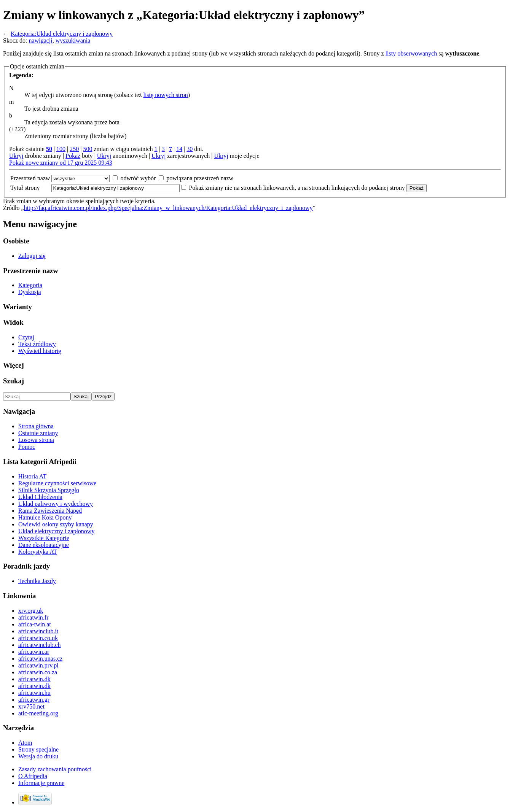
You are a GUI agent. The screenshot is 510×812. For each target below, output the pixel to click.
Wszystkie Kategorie (44, 538)
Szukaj (14, 381)
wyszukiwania (73, 41)
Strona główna (36, 426)
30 (190, 149)
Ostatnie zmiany (38, 433)
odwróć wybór (138, 178)
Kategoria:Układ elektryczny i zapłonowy (62, 34)
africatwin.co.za (38, 672)
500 (88, 149)
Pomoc (27, 447)
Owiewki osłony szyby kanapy (56, 524)
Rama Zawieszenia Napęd (50, 511)
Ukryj (16, 156)
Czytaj (26, 337)
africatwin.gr (34, 700)
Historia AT (32, 476)
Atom (25, 743)
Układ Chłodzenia (40, 497)
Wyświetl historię (40, 351)
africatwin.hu (34, 693)
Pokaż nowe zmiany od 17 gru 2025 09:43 (61, 163)
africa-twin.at (35, 624)
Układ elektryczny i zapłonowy (56, 531)
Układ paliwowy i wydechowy (56, 504)
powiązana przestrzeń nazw (200, 178)
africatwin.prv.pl (38, 665)
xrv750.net (31, 706)
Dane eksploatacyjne (44, 545)
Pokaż (73, 156)
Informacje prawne (41, 783)
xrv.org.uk (31, 611)
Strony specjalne (38, 749)
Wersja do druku (38, 756)
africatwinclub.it (38, 631)
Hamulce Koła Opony (45, 517)
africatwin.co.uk (38, 638)
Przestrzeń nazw (30, 178)
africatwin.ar (34, 652)
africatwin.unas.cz (40, 659)
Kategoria (30, 285)
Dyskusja (30, 292)
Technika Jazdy (37, 581)
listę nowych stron (165, 95)
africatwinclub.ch (40, 645)
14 (179, 149)
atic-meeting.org (38, 713)
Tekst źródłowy (37, 344)
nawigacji (41, 41)
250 (74, 149)
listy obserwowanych (411, 53)
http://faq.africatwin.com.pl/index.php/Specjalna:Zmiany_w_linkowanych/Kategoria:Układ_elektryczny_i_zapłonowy (168, 208)
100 (61, 149)
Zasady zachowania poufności (55, 769)
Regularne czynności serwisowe (57, 483)
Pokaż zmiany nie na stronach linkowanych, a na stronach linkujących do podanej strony (297, 188)
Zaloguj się (32, 256)
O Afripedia (33, 776)
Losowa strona (36, 440)
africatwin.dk (34, 679)
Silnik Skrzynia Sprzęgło (49, 490)
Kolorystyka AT (38, 552)
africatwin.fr (33, 617)
